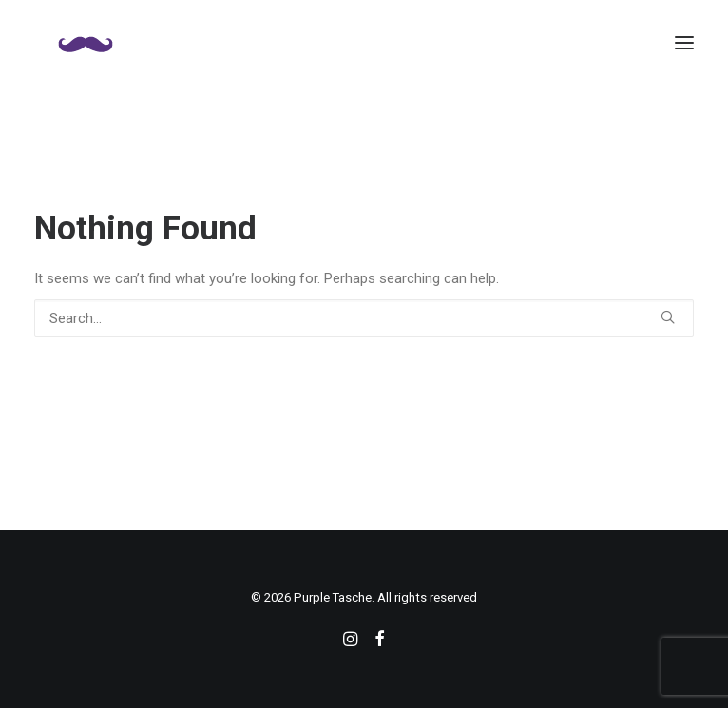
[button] (684, 42)
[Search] (364, 318)
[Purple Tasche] (86, 42)
